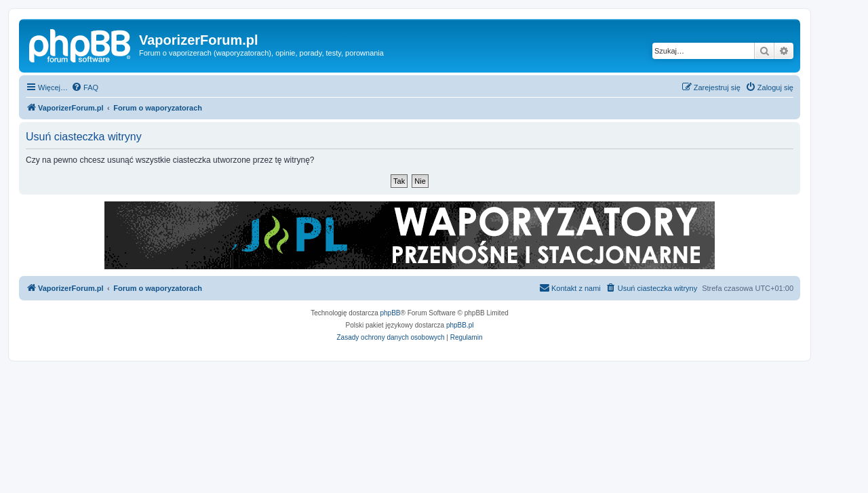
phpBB (391, 313)
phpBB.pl (460, 325)
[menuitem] (85, 87)
